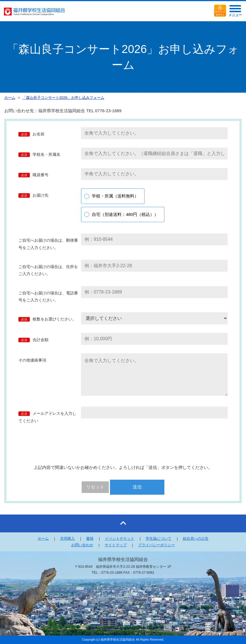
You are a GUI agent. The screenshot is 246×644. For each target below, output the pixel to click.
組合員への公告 (196, 539)
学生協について (159, 539)
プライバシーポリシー (156, 545)
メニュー (235, 12)
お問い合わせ (82, 545)
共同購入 (67, 539)
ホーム (43, 539)
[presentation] (124, 444)
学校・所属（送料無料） (115, 196)
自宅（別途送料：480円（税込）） (125, 215)
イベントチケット (120, 539)
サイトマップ (116, 545)
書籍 (90, 539)
